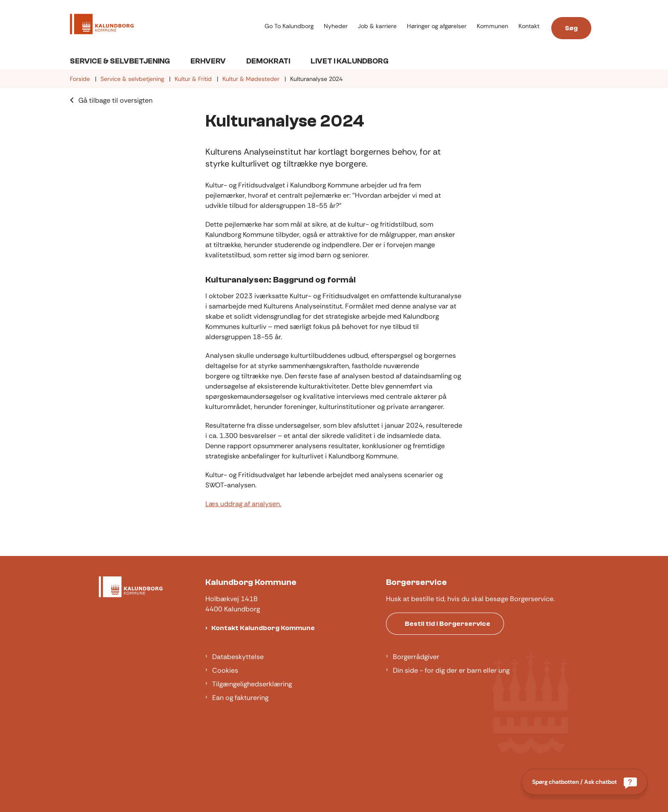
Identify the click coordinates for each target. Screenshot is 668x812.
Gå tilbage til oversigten (115, 100)
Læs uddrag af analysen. (243, 504)
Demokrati (268, 61)
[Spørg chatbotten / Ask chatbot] (584, 782)
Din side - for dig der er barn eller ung (451, 670)
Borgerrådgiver (416, 657)
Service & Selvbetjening (120, 61)
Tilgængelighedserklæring (252, 684)
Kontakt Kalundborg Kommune (263, 628)
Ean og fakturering (240, 698)
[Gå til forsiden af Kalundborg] (102, 26)
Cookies (225, 670)
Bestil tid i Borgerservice (448, 624)
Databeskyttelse (238, 657)
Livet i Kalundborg (350, 61)
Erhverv (208, 61)
